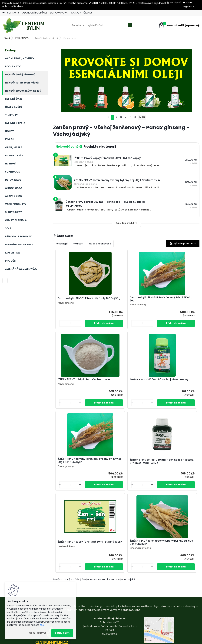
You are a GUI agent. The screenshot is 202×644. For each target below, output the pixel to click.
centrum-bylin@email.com (110, 624)
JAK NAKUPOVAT (59, 13)
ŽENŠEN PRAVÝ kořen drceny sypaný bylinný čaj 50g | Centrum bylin (151, 468)
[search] (130, 26)
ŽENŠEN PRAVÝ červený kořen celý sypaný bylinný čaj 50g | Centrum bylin (126, 383)
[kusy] (64, 323)
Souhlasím (62, 633)
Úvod (7, 38)
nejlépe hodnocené (100, 244)
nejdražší (78, 244)
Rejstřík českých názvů (46, 38)
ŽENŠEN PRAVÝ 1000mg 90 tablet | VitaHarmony (77, 383)
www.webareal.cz (114, 641)
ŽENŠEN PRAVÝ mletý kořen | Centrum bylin (171, 299)
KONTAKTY (13, 13)
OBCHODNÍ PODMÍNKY (35, 13)
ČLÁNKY (24, 3)
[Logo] (24, 25)
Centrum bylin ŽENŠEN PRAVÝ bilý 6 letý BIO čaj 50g (77, 299)
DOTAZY (76, 13)
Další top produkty (126, 223)
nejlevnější (62, 244)
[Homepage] (3, 13)
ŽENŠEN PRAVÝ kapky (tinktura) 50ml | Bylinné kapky (100, 467)
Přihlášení (175, 3)
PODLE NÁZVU (22, 38)
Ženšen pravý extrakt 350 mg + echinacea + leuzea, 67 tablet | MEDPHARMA (173, 384)
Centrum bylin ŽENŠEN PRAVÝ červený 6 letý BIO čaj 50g (123, 299)
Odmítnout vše (38, 633)
